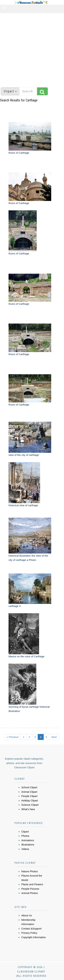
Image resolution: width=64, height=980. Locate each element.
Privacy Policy (29, 933)
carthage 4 (15, 606)
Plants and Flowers (32, 884)
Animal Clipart (29, 792)
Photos (25, 836)
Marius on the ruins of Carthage (26, 656)
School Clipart (29, 787)
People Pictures (30, 889)
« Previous (13, 737)
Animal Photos (30, 893)
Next (54, 737)
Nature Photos (30, 871)
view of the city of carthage (24, 455)
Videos (25, 849)
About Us (27, 915)
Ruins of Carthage (19, 153)
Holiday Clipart (30, 800)
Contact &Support (31, 929)
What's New (28, 809)
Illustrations (28, 845)
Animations (28, 840)
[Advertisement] (32, 49)
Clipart (25, 832)
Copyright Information (34, 937)
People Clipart (29, 796)
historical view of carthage (23, 505)
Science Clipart (30, 805)
